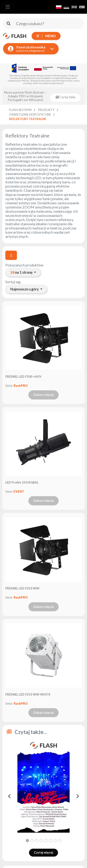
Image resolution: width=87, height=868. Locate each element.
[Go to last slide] (10, 796)
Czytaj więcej (43, 852)
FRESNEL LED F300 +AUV (23, 377)
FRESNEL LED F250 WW (22, 588)
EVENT (19, 491)
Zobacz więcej (43, 395)
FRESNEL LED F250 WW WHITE (28, 694)
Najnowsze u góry (25, 289)
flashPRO (21, 386)
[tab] (27, 841)
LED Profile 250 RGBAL (22, 482)
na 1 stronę (22, 272)
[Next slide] (77, 796)
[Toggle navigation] (8, 7)
